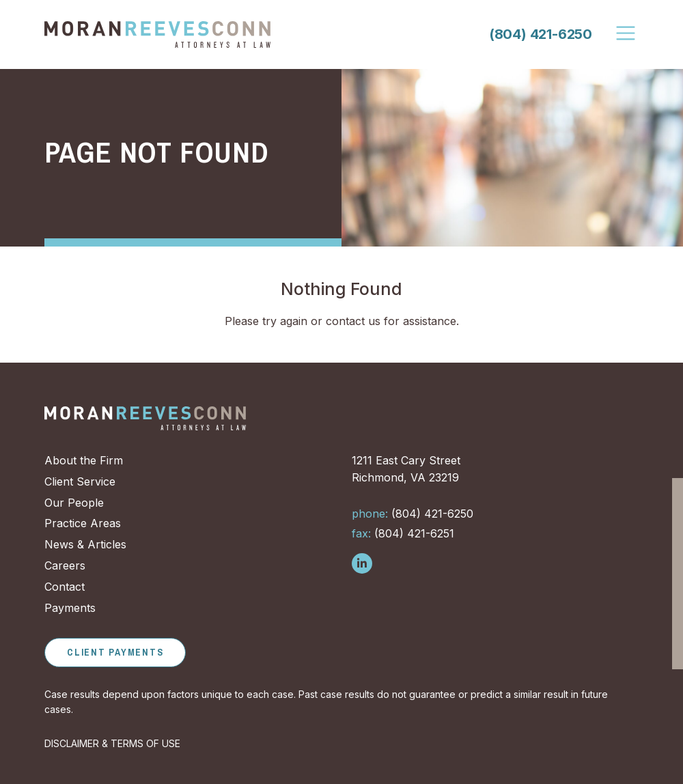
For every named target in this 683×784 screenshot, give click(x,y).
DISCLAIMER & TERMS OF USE (112, 743)
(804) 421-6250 (541, 34)
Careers (65, 565)
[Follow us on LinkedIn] (362, 563)
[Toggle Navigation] (626, 33)
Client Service (80, 481)
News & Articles (85, 544)
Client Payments (115, 652)
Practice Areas (83, 523)
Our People (74, 503)
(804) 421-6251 (403, 533)
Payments (70, 608)
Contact (65, 587)
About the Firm (84, 460)
